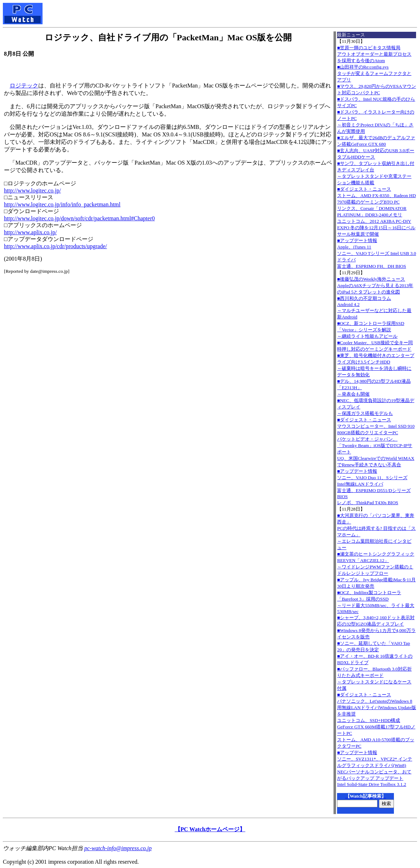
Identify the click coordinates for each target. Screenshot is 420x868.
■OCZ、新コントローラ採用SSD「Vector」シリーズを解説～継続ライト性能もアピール (371, 330)
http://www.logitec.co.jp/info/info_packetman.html (62, 204)
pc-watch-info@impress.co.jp (118, 848)
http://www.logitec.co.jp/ (32, 190)
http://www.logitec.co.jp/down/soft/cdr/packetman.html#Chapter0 (79, 218)
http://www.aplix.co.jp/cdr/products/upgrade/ (55, 246)
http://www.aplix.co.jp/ (30, 232)
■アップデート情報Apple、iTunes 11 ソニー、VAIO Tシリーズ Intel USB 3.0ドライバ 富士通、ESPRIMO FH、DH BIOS (377, 253)
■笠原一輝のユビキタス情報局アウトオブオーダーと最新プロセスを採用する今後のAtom (374, 54)
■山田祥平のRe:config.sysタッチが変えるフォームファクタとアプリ (374, 73)
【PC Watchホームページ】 (210, 829)
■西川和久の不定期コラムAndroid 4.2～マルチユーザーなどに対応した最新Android (374, 308)
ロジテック (24, 86)
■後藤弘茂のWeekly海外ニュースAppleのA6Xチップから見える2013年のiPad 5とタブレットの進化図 (375, 285)
